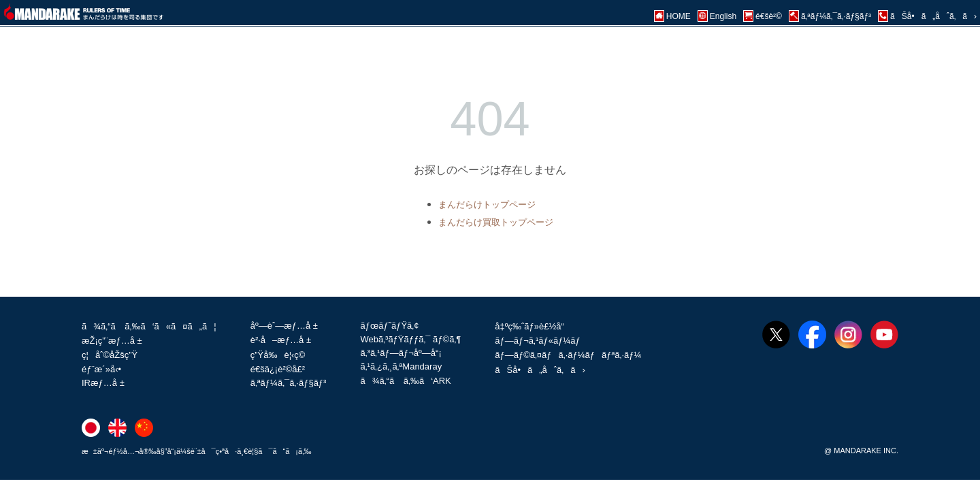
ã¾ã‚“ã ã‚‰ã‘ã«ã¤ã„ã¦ (149, 326)
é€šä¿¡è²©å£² (278, 369)
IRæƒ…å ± (103, 383)
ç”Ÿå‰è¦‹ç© (281, 355)
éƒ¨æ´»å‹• (101, 369)
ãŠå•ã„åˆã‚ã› (540, 370)
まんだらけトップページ (487, 205)
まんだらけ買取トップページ (496, 222)
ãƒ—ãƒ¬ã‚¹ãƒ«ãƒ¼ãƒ (539, 341)
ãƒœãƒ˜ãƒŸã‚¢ (389, 326)
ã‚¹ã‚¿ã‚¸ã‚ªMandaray (401, 366)
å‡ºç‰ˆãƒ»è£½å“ (533, 326)
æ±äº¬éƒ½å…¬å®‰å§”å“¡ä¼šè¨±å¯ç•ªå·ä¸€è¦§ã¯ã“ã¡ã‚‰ (197, 451)
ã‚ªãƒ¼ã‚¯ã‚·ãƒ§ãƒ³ (289, 383)
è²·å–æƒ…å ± (281, 340)
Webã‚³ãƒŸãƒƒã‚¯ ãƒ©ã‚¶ (410, 339)
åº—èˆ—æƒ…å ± (284, 326)
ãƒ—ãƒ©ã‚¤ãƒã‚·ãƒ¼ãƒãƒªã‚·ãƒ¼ (568, 355)
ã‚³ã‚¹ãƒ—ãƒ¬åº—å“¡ (401, 353)
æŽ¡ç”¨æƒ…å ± (112, 341)
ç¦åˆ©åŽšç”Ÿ (110, 355)
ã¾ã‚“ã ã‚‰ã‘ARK (405, 381)
